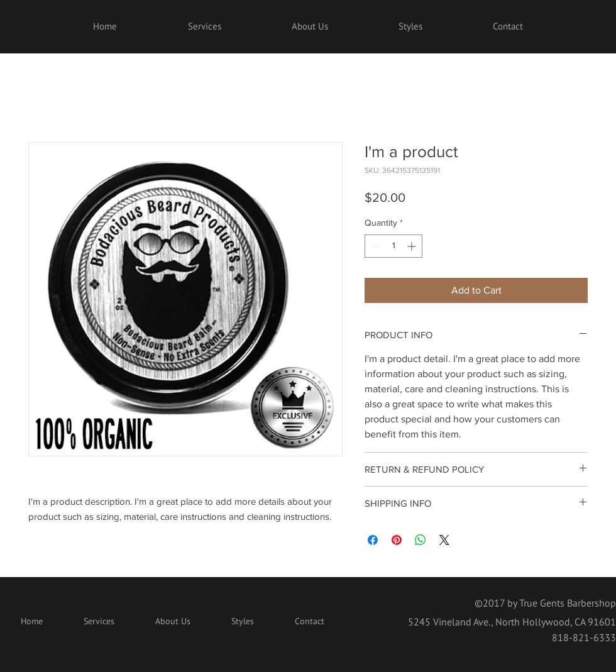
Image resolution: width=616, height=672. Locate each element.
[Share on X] (444, 540)
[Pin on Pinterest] (397, 540)
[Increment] (413, 246)
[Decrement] (374, 246)
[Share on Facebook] (373, 540)
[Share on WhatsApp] (421, 540)
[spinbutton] (393, 246)
